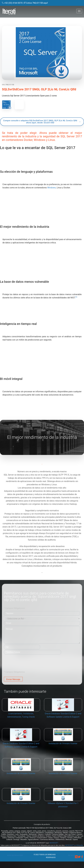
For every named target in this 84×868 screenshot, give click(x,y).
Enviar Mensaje (13, 679)
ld (74, 855)
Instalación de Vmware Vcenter (63, 743)
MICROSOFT (54, 843)
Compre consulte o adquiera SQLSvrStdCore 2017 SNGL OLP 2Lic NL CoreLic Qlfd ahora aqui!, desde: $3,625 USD (40, 122)
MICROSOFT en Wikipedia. (74, 845)
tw (72, 855)
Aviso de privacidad (15, 855)
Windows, (52, 188)
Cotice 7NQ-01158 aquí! (37, 3)
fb (69, 855)
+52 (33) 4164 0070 (13, 3)
